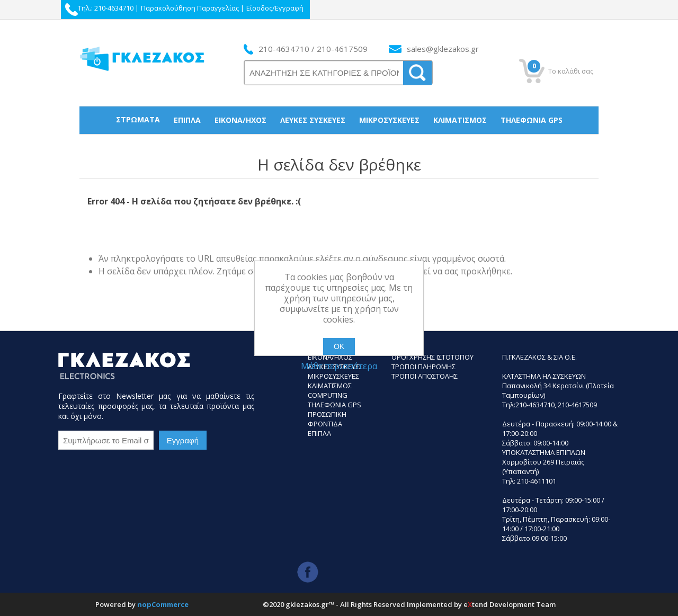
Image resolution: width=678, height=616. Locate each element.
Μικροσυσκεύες (389, 120)
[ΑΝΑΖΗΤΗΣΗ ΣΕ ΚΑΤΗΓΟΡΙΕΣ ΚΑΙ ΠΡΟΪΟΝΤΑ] (324, 73)
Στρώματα (138, 119)
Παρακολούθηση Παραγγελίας (190, 8)
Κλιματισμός (460, 120)
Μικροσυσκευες (333, 376)
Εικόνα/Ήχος (240, 120)
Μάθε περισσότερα (339, 366)
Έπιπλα (187, 120)
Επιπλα (319, 433)
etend (476, 604)
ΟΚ (339, 346)
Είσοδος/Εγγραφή (275, 8)
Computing (328, 395)
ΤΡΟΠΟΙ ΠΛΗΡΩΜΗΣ (423, 367)
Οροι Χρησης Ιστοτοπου (432, 357)
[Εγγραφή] (106, 440)
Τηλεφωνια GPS (334, 405)
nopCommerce (163, 604)
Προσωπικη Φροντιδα (327, 419)
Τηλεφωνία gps (532, 120)
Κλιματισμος (330, 386)
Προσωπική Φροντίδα (339, 147)
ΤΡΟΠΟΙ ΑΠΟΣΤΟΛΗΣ (425, 376)
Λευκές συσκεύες (313, 120)
